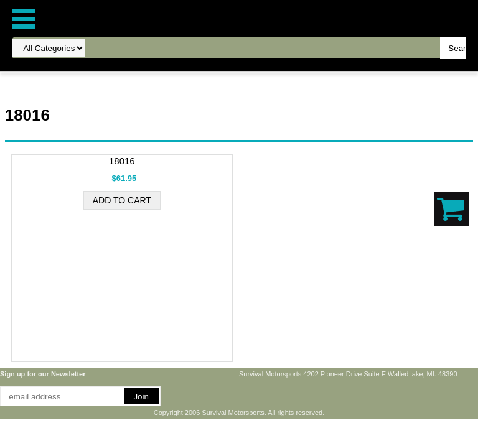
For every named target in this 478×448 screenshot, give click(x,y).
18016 (122, 161)
